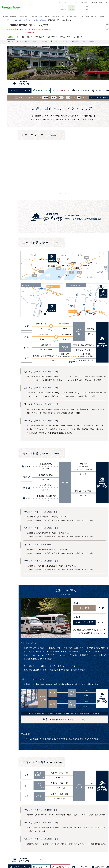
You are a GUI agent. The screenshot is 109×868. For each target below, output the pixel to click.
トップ (40, 83)
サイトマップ (76, 2)
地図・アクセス (52, 37)
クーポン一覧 (78, 37)
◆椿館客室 (75, 41)
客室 (71, 83)
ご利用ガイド (67, 2)
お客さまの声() (65, 37)
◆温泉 (19, 41)
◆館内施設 (44, 41)
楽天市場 (94, 2)
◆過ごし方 (65, 41)
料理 (80, 83)
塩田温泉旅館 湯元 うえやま (30, 25)
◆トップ (10, 41)
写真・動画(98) (40, 37)
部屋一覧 (29, 37)
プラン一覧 (20, 37)
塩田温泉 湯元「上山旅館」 (21, 83)
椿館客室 (60, 83)
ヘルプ (60, 2)
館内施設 (90, 83)
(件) (25, 29)
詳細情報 (92, 41)
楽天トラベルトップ (12, 20)
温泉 (84, 41)
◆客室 (27, 41)
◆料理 (34, 41)
